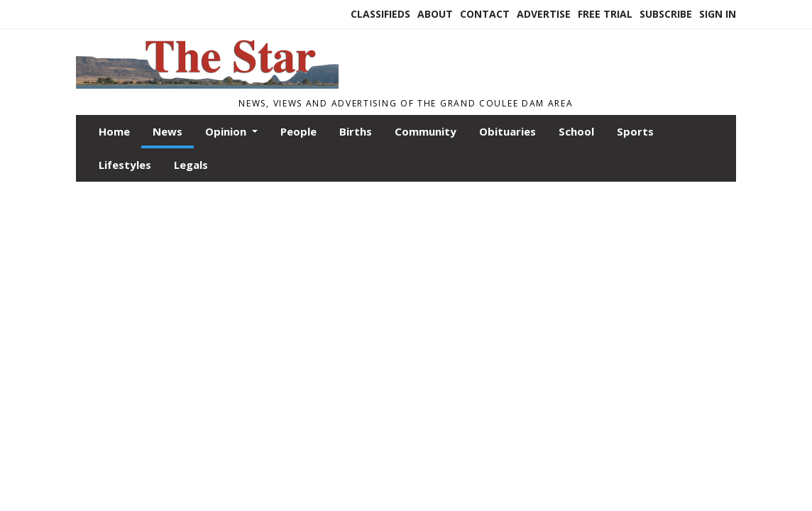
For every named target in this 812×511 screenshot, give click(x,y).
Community (426, 131)
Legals (191, 165)
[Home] (207, 84)
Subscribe (666, 14)
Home (114, 131)
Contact (485, 14)
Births (356, 131)
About (435, 14)
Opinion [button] (227, 131)
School (576, 131)
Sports (635, 131)
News (168, 131)
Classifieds (380, 14)
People (298, 131)
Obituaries (507, 131)
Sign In (718, 14)
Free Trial (605, 14)
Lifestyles (125, 165)
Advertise (544, 14)
